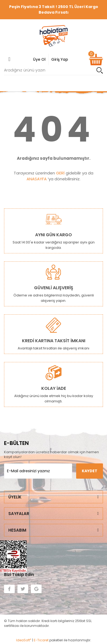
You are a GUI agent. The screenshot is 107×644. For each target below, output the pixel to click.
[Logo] (54, 36)
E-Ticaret (41, 640)
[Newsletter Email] (38, 471)
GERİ (60, 173)
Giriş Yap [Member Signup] (60, 59)
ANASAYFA (37, 179)
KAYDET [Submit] (90, 471)
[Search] (53, 70)
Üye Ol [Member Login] (39, 59)
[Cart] (96, 60)
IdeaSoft (24, 640)
